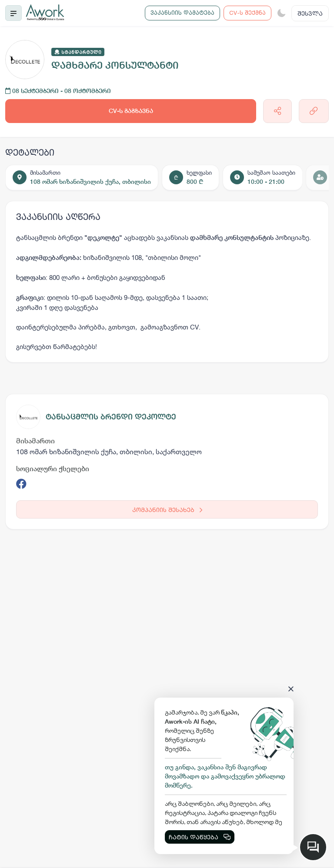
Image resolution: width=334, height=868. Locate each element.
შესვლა (310, 13)
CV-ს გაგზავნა (131, 111)
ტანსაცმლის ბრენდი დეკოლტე (111, 417)
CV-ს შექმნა (247, 13)
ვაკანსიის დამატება (182, 13)
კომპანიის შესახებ (167, 510)
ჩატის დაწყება (200, 837)
